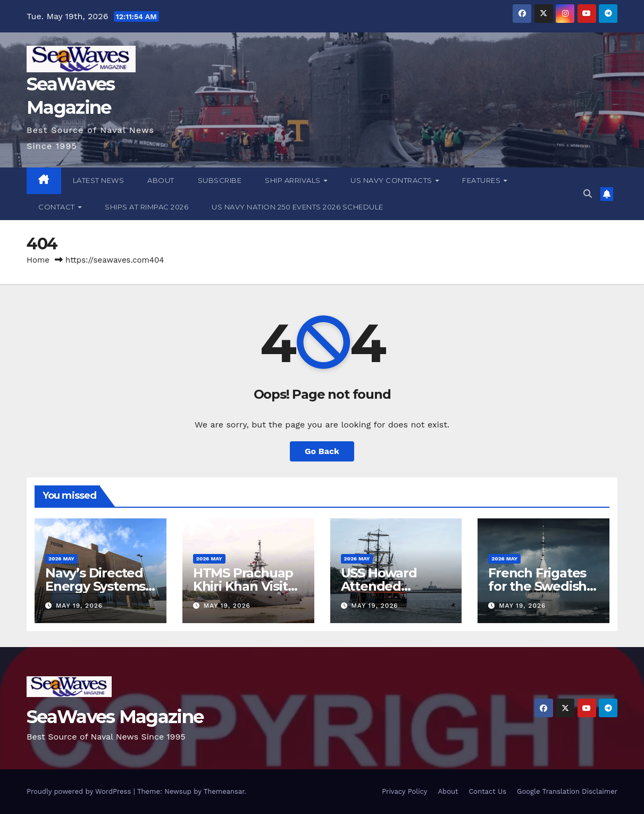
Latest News (99, 180)
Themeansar (224, 791)
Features (482, 180)
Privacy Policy (404, 791)
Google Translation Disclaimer (567, 791)
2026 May (61, 559)
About (161, 180)
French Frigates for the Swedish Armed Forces (537, 586)
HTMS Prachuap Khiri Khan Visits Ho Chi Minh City (244, 586)
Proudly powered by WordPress (80, 791)
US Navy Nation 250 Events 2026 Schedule (298, 207)
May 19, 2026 (79, 606)
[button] (588, 194)
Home (38, 260)
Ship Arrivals (294, 180)
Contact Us (487, 791)
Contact (57, 207)
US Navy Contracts (392, 180)
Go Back (322, 451)
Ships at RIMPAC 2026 (147, 207)
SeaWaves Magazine (115, 717)
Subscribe (220, 180)
